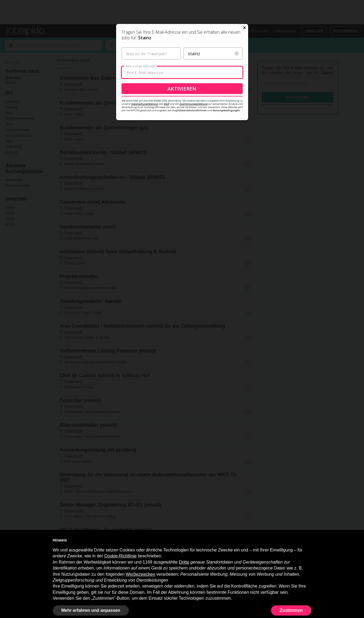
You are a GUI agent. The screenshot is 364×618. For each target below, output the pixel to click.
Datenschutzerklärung (144, 142)
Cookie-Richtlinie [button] (120, 556)
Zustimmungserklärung (193, 142)
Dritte (184, 562)
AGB (166, 142)
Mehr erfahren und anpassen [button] (91, 610)
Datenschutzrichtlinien (193, 148)
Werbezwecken (141, 574)
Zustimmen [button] (291, 610)
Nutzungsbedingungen (226, 148)
